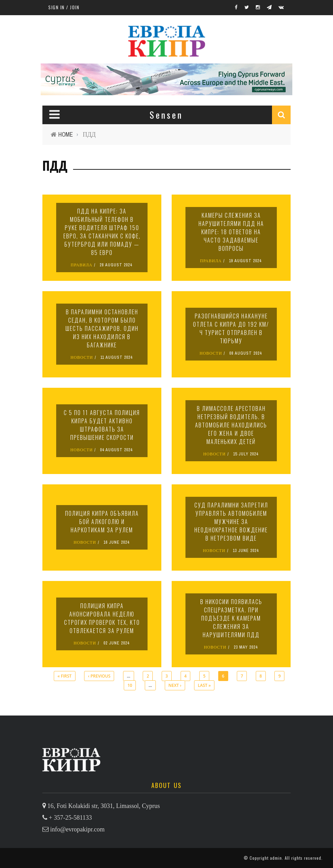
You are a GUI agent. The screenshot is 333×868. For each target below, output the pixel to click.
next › (175, 685)
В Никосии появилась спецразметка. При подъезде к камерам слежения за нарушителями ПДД (231, 618)
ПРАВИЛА (82, 265)
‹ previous (99, 676)
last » (204, 685)
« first (65, 676)
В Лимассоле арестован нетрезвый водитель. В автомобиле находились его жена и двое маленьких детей (231, 425)
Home (66, 134)
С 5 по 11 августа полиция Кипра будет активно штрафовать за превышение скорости (102, 425)
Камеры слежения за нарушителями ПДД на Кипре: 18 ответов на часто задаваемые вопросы (231, 232)
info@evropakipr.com (78, 829)
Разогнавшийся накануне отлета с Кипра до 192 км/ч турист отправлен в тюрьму (231, 328)
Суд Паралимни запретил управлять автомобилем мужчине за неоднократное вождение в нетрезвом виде (231, 522)
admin (276, 858)
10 (130, 685)
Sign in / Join (64, 7)
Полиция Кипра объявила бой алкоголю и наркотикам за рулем (102, 522)
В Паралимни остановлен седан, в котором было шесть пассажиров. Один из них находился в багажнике (102, 328)
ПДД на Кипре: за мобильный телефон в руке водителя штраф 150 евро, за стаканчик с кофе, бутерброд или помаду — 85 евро (102, 232)
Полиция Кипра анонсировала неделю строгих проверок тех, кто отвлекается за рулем (102, 618)
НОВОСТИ (82, 357)
